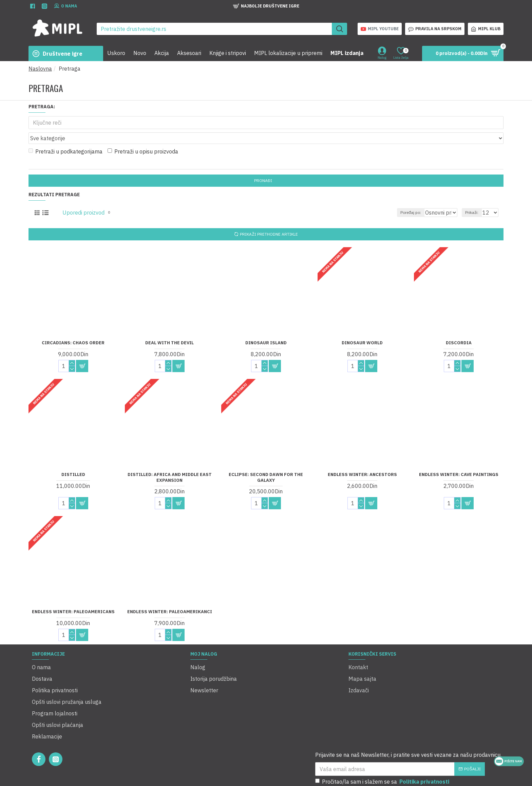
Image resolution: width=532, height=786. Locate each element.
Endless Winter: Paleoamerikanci (170, 597)
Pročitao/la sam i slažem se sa (383, 743)
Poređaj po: (401, 197)
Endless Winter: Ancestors (362, 459)
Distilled (73, 459)
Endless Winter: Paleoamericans (73, 597)
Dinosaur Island (266, 328)
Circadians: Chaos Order (73, 328)
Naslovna (40, 69)
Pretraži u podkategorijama (65, 136)
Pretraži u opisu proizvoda (143, 136)
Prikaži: (475, 197)
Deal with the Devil (169, 328)
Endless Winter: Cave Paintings (459, 459)
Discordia (459, 328)
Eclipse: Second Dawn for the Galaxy (266, 462)
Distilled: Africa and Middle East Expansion (170, 462)
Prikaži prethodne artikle (269, 219)
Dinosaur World (362, 328)
